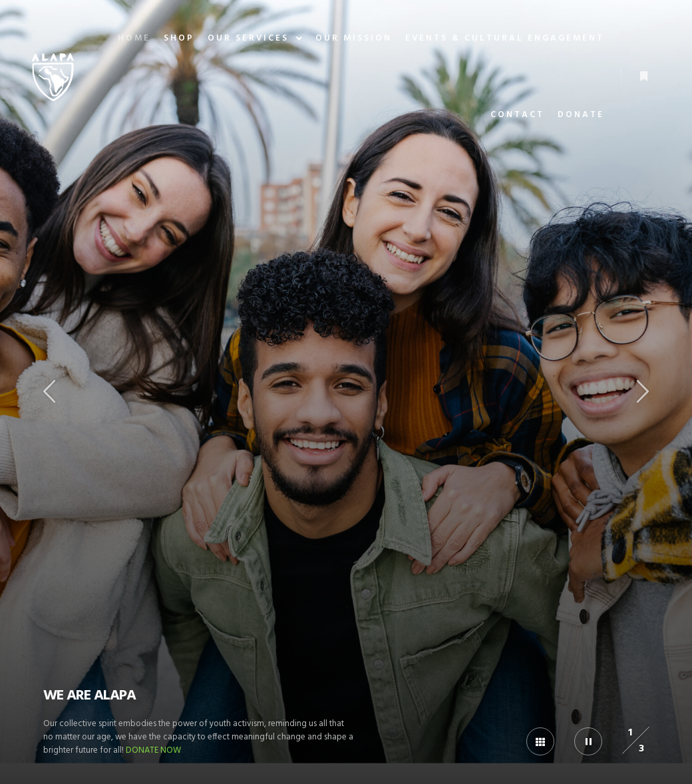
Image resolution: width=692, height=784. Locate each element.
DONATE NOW (153, 750)
